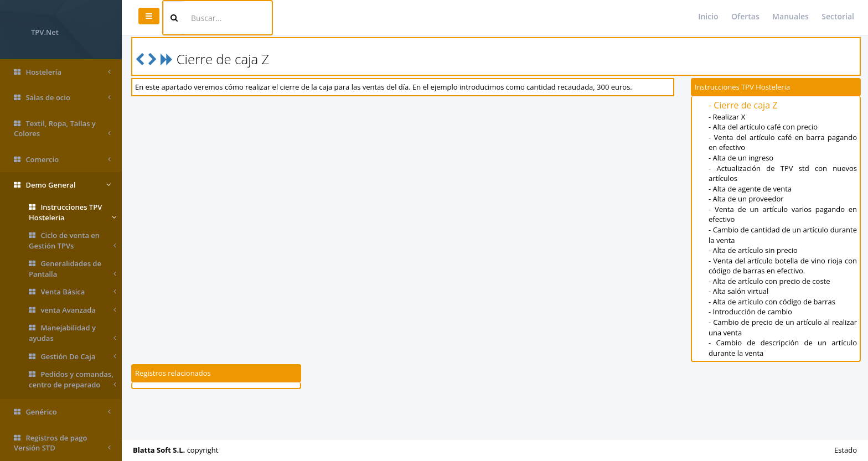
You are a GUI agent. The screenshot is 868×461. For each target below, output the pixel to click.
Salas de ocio (62, 98)
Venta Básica (73, 292)
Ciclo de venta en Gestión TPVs (73, 240)
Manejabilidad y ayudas (73, 333)
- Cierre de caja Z (743, 105)
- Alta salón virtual (738, 291)
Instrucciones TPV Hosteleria (73, 212)
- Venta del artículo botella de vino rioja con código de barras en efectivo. (783, 266)
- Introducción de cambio (750, 312)
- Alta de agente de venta (750, 189)
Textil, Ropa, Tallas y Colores (62, 129)
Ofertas (745, 16)
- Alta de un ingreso (741, 158)
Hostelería (62, 72)
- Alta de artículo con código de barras (772, 302)
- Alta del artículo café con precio (763, 127)
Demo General (62, 185)
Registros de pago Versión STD (62, 443)
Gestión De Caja (73, 357)
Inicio (708, 16)
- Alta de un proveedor (746, 199)
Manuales (790, 16)
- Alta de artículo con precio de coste (769, 281)
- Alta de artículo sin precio (753, 250)
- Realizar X (727, 117)
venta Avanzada (73, 310)
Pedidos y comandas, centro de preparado (73, 379)
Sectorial (838, 16)
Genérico (62, 412)
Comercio (62, 160)
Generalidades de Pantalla (73, 269)
